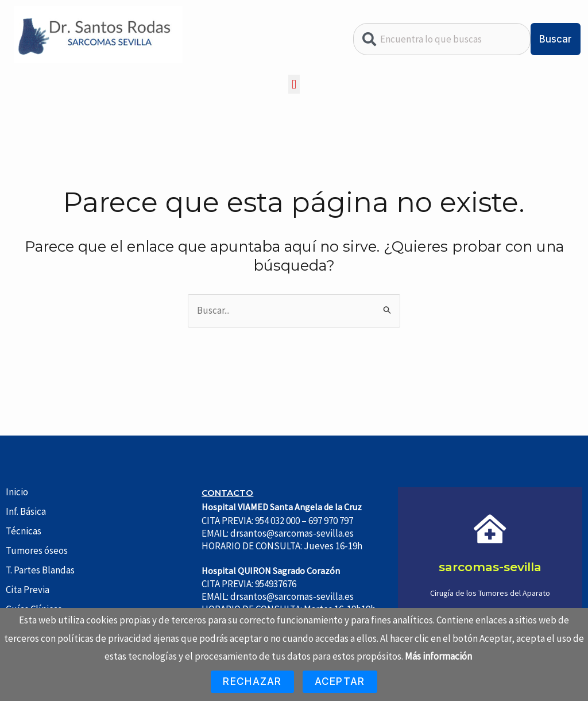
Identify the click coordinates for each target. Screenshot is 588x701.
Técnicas (24, 531)
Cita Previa (28, 590)
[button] (294, 84)
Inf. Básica (26, 511)
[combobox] (442, 39)
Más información (438, 656)
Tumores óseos (37, 550)
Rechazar (252, 681)
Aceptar (340, 681)
